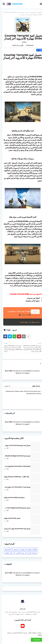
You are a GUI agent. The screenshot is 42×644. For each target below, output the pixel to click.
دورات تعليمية (7, 553)
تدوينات (21, 549)
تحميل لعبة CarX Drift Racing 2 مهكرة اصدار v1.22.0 (16, 445)
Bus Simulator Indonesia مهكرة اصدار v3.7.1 (16, 466)
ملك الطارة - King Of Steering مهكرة (15, 477)
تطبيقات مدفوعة (31, 549)
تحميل (34, 312)
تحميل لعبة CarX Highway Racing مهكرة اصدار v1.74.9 (16, 508)
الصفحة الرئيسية (35, 12)
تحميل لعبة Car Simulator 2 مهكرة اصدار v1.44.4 (16, 487)
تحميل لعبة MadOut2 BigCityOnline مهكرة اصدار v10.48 (16, 456)
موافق (38, 635)
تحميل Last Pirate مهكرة (11, 518)
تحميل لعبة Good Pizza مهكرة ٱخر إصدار (16, 529)
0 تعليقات (5, 386)
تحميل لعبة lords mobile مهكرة (13, 497)
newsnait (16, 4)
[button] (4, 4)
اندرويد (26, 12)
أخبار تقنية (6, 549)
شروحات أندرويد (30, 553)
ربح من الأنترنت (18, 553)
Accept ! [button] (35, 640)
